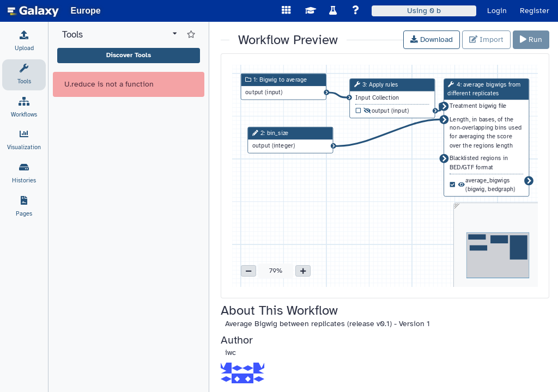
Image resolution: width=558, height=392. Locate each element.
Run (531, 39)
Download (432, 39)
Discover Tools (129, 55)
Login (497, 11)
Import (486, 39)
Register (535, 11)
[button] (248, 271)
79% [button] (276, 271)
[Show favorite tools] (191, 35)
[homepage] (33, 11)
